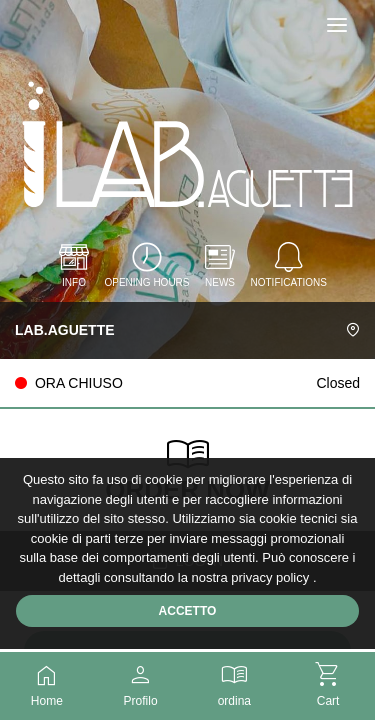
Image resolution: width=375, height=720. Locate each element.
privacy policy (272, 577)
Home (47, 682)
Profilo (141, 682)
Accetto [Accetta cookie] (188, 611)
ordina (235, 682)
